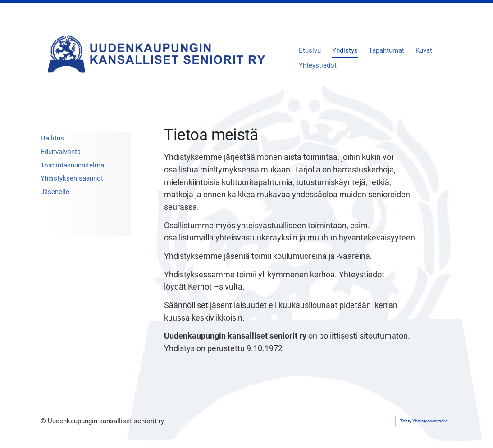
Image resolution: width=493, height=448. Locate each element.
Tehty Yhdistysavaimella (424, 421)
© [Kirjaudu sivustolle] (44, 421)
